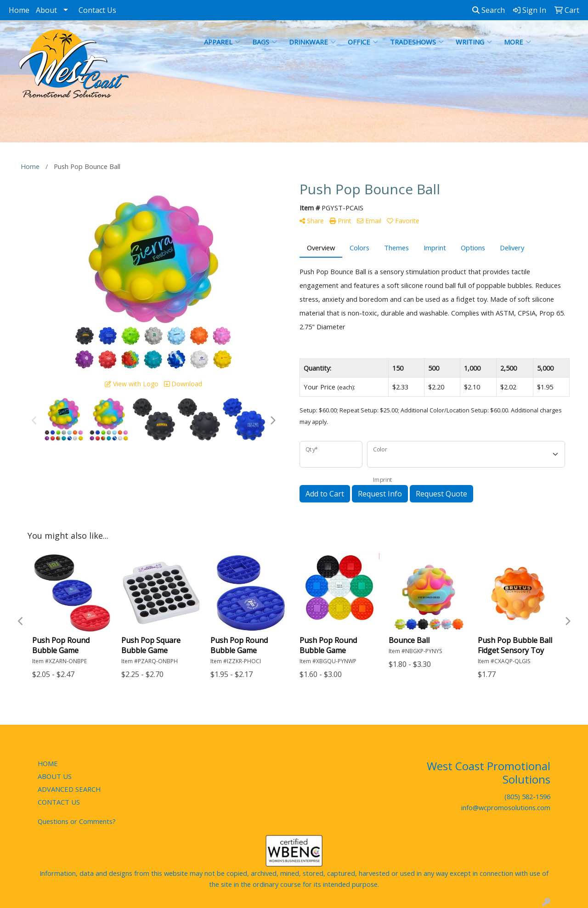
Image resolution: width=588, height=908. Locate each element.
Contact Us (97, 10)
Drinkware (312, 42)
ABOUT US (55, 776)
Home (19, 10)
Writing (474, 42)
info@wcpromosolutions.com (506, 807)
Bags (265, 42)
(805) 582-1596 (527, 796)
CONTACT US (59, 802)
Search (489, 10)
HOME (48, 763)
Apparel (222, 42)
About (46, 10)
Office (363, 42)
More (517, 42)
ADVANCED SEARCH (69, 789)
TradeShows (417, 42)
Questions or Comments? (77, 821)
